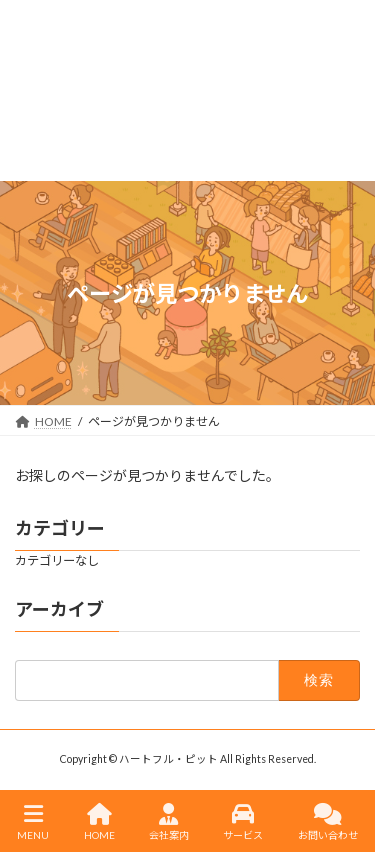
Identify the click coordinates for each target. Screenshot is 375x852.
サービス (243, 822)
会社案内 (169, 822)
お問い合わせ (328, 822)
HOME (99, 822)
